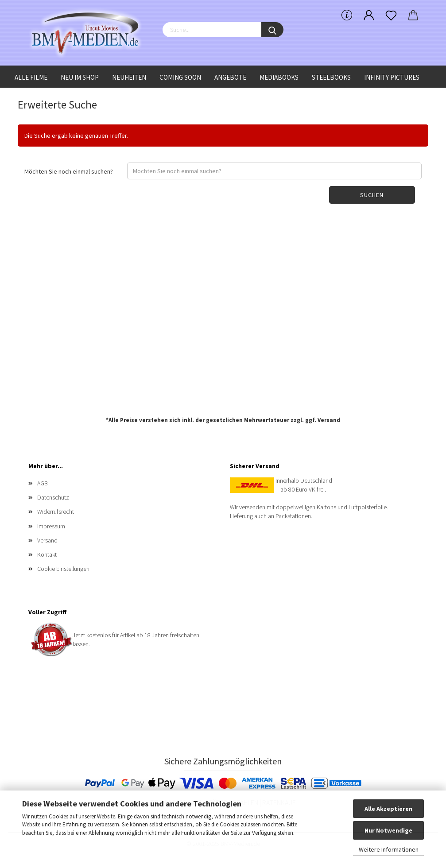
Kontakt (47, 554)
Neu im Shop (80, 77)
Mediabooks (279, 77)
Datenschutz (53, 497)
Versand (329, 420)
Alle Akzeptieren (388, 809)
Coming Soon (180, 77)
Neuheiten (129, 77)
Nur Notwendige (388, 830)
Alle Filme (31, 77)
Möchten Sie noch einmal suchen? (69, 171)
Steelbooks (331, 77)
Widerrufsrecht (56, 511)
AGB (43, 483)
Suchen (372, 195)
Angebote (230, 77)
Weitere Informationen (389, 849)
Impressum (51, 526)
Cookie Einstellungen (63, 569)
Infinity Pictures (392, 77)
